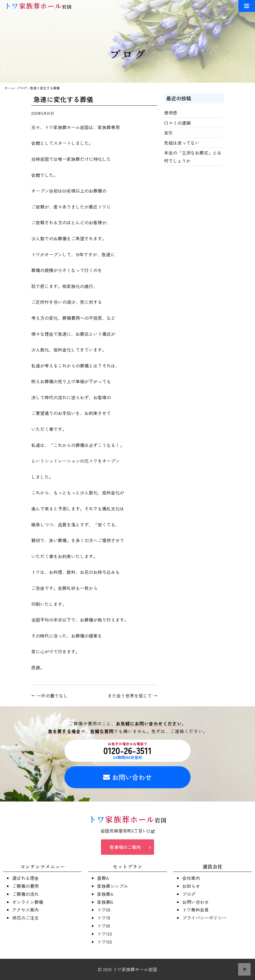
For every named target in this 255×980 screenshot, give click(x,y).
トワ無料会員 (196, 910)
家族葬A (105, 894)
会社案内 (191, 878)
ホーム (9, 88)
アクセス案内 (25, 910)
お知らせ (191, 886)
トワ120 (105, 934)
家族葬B (105, 902)
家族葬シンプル (113, 886)
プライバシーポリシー (204, 918)
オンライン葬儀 (28, 902)
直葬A (103, 878)
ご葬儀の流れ (25, 894)
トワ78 (104, 918)
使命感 (171, 113)
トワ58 (104, 910)
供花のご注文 (25, 918)
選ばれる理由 (25, 878)
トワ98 (104, 926)
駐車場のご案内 (125, 847)
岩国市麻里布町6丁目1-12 (128, 831)
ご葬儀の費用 (25, 886)
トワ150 (105, 942)
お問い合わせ (128, 777)
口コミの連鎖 (177, 123)
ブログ (22, 88)
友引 (168, 133)
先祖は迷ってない (182, 143)
